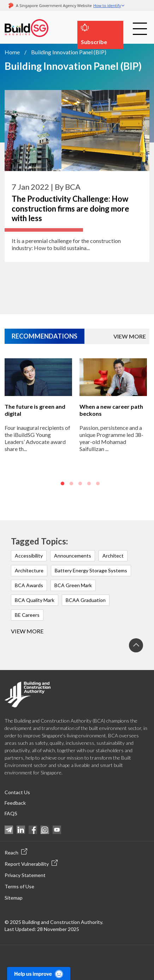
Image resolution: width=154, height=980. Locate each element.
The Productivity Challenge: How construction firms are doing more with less (70, 208)
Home (12, 52)
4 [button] (89, 484)
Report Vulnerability (31, 863)
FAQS (11, 813)
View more (27, 631)
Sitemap (14, 898)
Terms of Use (19, 886)
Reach (16, 852)
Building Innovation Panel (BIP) (69, 52)
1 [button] (63, 484)
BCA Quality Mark (35, 600)
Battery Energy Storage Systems (91, 570)
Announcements (73, 556)
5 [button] (98, 484)
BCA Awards (29, 585)
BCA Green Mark (73, 585)
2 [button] (71, 484)
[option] (38, 429)
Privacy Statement (25, 875)
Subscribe (94, 42)
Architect (113, 556)
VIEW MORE (130, 336)
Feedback (15, 803)
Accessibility (29, 556)
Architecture (29, 570)
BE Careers (27, 615)
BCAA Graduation (86, 600)
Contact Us (17, 792)
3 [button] (80, 484)
